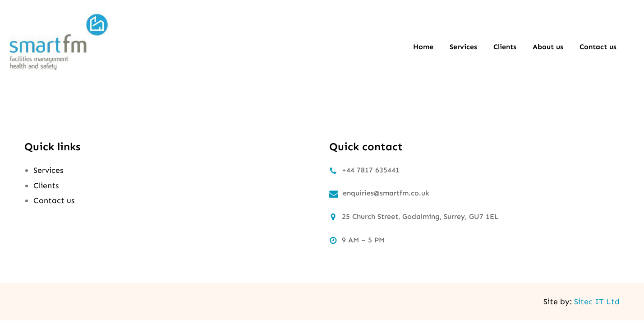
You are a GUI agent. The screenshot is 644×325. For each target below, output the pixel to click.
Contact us (54, 200)
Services (48, 170)
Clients (46, 186)
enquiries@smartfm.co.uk (386, 193)
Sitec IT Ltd (597, 302)
